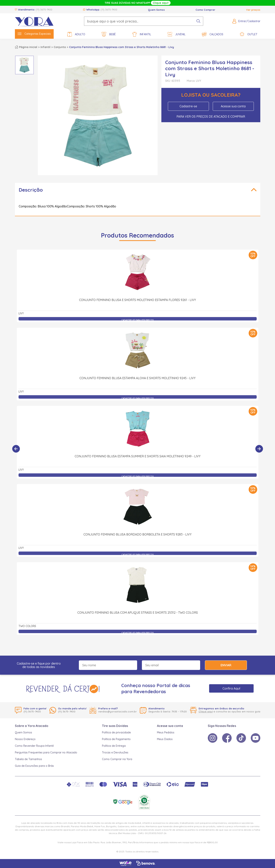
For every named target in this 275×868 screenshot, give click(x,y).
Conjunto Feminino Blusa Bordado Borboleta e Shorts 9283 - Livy (137, 534)
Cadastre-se (188, 106)
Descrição (31, 190)
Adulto (76, 34)
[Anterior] (16, 449)
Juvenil (176, 34)
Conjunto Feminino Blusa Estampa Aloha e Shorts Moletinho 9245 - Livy (137, 378)
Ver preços (253, 10)
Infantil (142, 34)
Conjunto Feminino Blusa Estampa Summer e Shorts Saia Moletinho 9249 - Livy (138, 456)
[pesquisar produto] (198, 21)
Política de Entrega (114, 746)
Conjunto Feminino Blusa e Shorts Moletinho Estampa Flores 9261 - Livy (137, 300)
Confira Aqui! (231, 688)
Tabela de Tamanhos (28, 759)
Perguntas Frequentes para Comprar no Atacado (46, 752)
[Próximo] (259, 449)
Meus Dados (165, 739)
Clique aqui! (161, 3)
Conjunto (60, 47)
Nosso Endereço (25, 739)
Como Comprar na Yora (117, 759)
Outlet (249, 34)
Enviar (226, 665)
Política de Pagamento (116, 739)
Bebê (109, 34)
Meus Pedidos (166, 732)
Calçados (213, 34)
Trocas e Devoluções (115, 752)
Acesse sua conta (233, 106)
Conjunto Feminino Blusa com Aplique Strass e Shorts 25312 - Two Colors (138, 613)
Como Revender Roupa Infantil (34, 746)
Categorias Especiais (34, 34)
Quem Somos (156, 10)
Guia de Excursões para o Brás (34, 766)
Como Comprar (205, 10)
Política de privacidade (116, 732)
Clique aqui (206, 711)
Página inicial (28, 47)
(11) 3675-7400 (44, 10)
